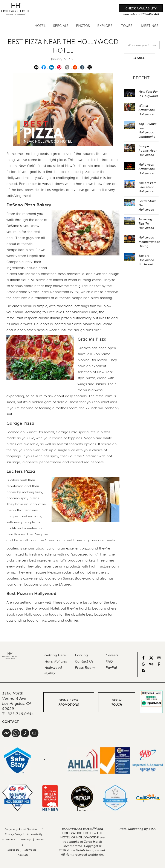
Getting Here (55, 655)
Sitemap (26, 839)
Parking (81, 655)
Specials (61, 26)
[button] (141, 8)
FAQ (109, 661)
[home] (16, 9)
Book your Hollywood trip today (32, 614)
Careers (112, 655)
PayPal (111, 667)
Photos (83, 26)
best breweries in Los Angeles (41, 189)
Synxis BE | (15, 850)
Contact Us (84, 661)
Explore (105, 25)
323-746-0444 (21, 713)
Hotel (40, 25)
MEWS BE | (32, 850)
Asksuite (23, 855)
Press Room (85, 667)
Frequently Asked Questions (22, 829)
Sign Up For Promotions (69, 702)
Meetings (150, 26)
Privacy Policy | (15, 834)
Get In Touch (117, 702)
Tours (127, 25)
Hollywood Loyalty (53, 670)
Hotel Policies (56, 661)
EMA (152, 829)
